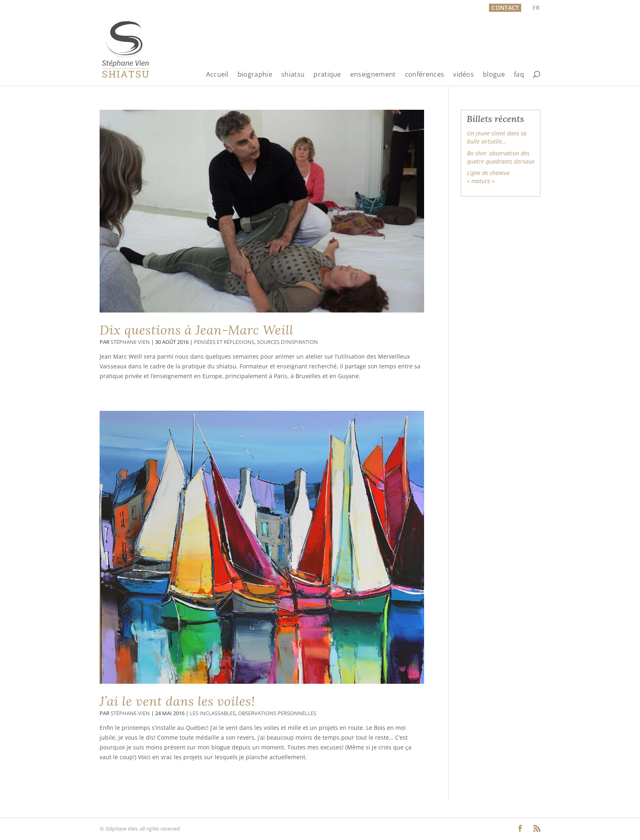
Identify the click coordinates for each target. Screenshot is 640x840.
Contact (505, 8)
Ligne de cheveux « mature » (488, 177)
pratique (327, 75)
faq (519, 75)
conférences (425, 75)
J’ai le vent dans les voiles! (177, 701)
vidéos (463, 75)
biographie (255, 75)
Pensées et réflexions (224, 342)
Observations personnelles (277, 713)
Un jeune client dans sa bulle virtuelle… (497, 137)
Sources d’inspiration (287, 342)
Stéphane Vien (130, 342)
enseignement (373, 75)
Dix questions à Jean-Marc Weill (197, 330)
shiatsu (293, 75)
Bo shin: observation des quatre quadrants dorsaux (501, 157)
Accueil (217, 75)
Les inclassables (213, 713)
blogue (494, 75)
